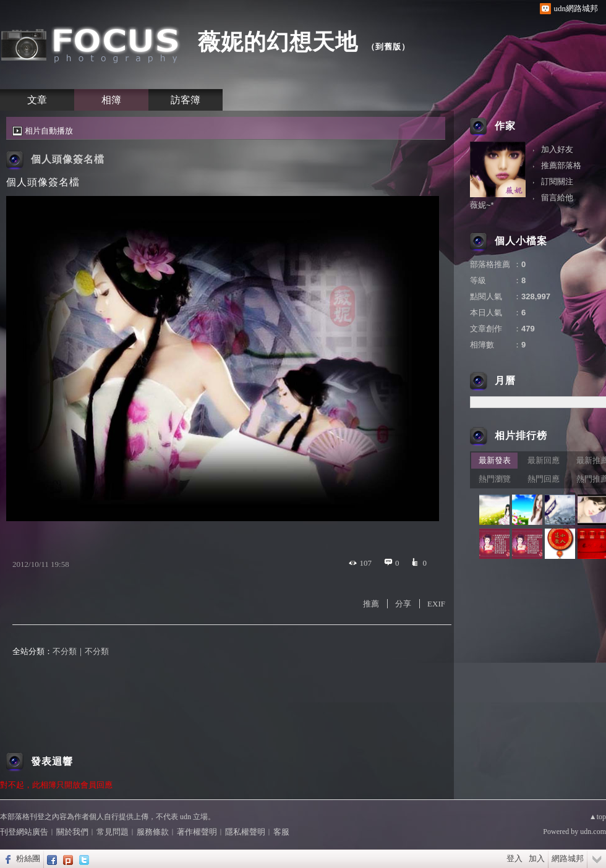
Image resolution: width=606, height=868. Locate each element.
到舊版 (388, 47)
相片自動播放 (49, 131)
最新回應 (544, 460)
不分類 (65, 651)
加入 (537, 858)
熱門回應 (544, 479)
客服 (281, 832)
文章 (37, 100)
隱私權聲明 (245, 832)
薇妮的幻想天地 (278, 42)
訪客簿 (186, 100)
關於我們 (72, 832)
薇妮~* (482, 205)
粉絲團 (28, 858)
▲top (598, 817)
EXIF (436, 604)
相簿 (111, 100)
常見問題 (113, 832)
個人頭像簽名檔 (68, 159)
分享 (403, 604)
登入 (514, 858)
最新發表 (495, 460)
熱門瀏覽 (495, 479)
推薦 (371, 604)
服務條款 (153, 832)
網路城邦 (568, 858)
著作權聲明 (197, 832)
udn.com (593, 832)
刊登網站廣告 (24, 832)
